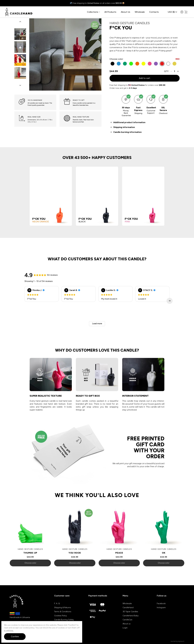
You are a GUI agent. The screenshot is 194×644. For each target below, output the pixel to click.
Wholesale (140, 12)
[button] (20, 22)
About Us (125, 12)
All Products (110, 12)
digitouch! (181, 642)
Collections (93, 12)
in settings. (9, 630)
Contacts (154, 12)
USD (172, 12)
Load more (97, 324)
